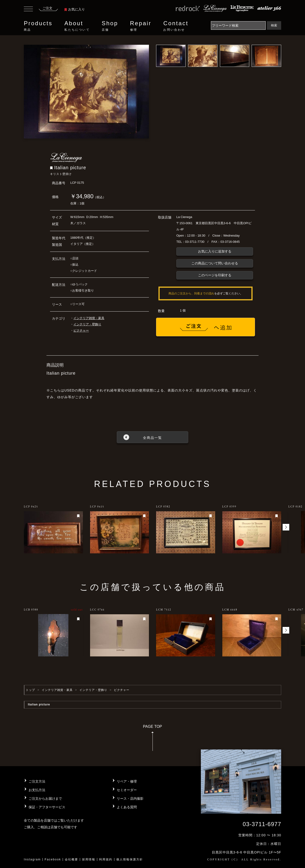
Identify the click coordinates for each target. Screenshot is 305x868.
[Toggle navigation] (28, 10)
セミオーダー (127, 790)
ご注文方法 (37, 781)
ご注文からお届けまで (45, 799)
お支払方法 (37, 790)
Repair (141, 26)
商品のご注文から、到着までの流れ (191, 293)
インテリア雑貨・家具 (89, 318)
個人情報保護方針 (130, 859)
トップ (30, 690)
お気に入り (75, 9)
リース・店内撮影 (130, 799)
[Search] (238, 25)
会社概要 (71, 859)
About (77, 26)
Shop (110, 26)
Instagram (32, 859)
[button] (286, 527)
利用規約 (106, 859)
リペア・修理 (127, 781)
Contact (176, 26)
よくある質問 (127, 807)
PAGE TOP (152, 739)
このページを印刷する (215, 275)
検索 (274, 25)
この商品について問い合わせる (215, 263)
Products (38, 26)
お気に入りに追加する (215, 251)
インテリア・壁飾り (87, 324)
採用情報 (89, 859)
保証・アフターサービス (47, 807)
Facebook (53, 859)
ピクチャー (81, 330)
